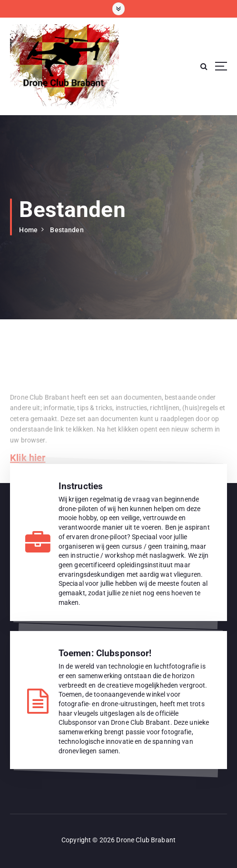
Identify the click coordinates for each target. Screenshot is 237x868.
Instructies (81, 486)
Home (28, 230)
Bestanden (67, 230)
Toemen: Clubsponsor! (105, 653)
